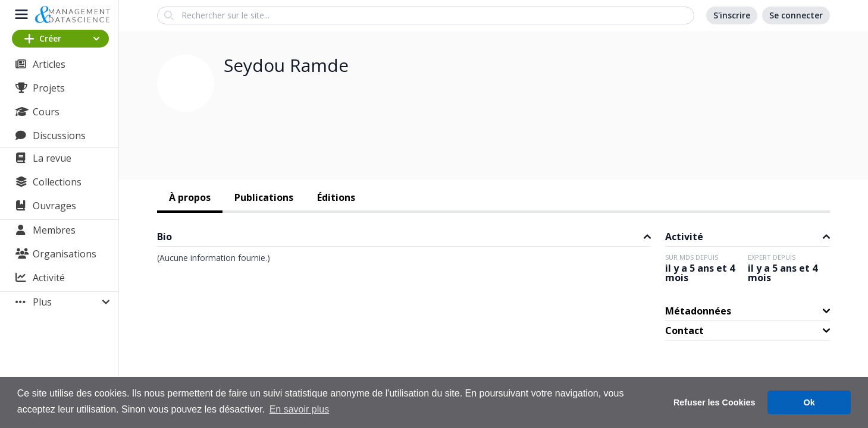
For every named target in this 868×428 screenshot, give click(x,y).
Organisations (65, 254)
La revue (52, 158)
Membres (54, 230)
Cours (46, 112)
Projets (49, 88)
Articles (49, 64)
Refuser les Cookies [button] (715, 402)
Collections (57, 182)
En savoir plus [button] (300, 409)
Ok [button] (809, 402)
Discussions (59, 136)
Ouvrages (54, 206)
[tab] (190, 199)
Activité (49, 278)
